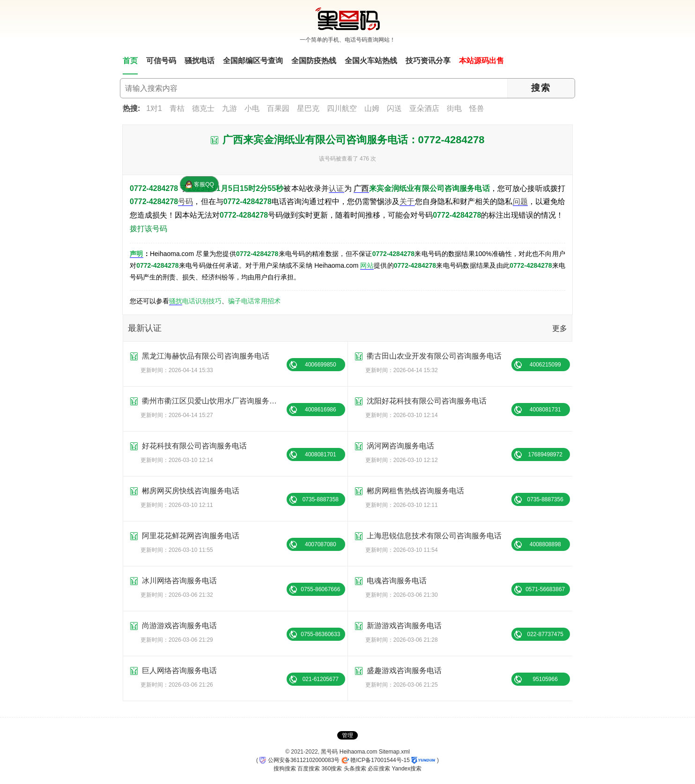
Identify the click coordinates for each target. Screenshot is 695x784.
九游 (229, 108)
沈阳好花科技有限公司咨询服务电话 (427, 401)
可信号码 (161, 61)
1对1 (154, 108)
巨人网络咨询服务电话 (179, 670)
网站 (367, 265)
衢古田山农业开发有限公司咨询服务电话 (434, 356)
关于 (407, 201)
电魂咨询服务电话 (397, 581)
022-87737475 (545, 634)
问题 (520, 201)
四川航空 (342, 108)
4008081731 (545, 410)
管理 (347, 735)
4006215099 (545, 365)
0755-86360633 (320, 634)
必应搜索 (379, 769)
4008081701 (321, 454)
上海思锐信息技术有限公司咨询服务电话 (434, 536)
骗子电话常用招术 (254, 301)
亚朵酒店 (424, 108)
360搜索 (332, 769)
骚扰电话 (200, 61)
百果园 (278, 108)
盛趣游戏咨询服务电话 (404, 670)
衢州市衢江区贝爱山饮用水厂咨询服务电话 (213, 401)
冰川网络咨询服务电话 (179, 581)
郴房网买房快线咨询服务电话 (191, 491)
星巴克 (308, 108)
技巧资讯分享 (428, 61)
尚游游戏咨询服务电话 (179, 626)
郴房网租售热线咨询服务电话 (415, 491)
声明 (137, 254)
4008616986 (321, 410)
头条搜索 (355, 769)
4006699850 (321, 365)
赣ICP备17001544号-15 (376, 760)
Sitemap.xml (394, 752)
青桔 (177, 108)
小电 (252, 108)
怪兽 (477, 108)
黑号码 (329, 752)
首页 (130, 61)
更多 (560, 328)
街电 (454, 108)
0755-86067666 (320, 589)
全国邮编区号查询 (253, 61)
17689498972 (545, 454)
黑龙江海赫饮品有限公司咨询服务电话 (206, 356)
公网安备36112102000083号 (299, 760)
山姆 (372, 108)
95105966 (545, 679)
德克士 (203, 108)
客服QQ (200, 184)
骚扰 (176, 301)
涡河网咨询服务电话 (400, 446)
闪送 (394, 108)
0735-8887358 (321, 499)
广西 (361, 188)
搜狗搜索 (285, 769)
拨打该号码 (148, 229)
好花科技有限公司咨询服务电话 (194, 446)
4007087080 (321, 544)
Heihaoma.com (359, 752)
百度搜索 (309, 769)
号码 (185, 201)
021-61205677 (321, 679)
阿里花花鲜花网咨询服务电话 (191, 536)
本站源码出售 (481, 61)
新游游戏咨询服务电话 (404, 626)
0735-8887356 (545, 499)
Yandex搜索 (407, 769)
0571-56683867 (545, 589)
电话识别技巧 (202, 301)
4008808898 (545, 544)
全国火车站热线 (371, 61)
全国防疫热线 (314, 61)
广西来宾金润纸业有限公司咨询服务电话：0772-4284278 (354, 140)
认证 (336, 188)
